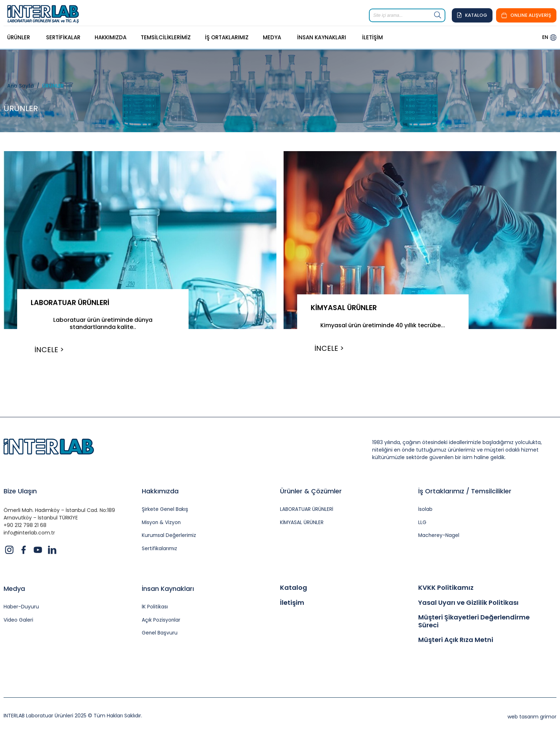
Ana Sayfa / (25, 86)
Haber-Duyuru (21, 609)
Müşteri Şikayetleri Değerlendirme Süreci (474, 623)
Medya (14, 590)
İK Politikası (155, 609)
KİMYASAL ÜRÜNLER (345, 308)
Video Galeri (18, 622)
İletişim (292, 604)
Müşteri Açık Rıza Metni (456, 642)
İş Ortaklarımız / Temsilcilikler (465, 492)
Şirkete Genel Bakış (165, 511)
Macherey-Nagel (439, 537)
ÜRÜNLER (53, 86)
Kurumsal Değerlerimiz (170, 537)
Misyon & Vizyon (162, 524)
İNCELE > (51, 350)
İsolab (425, 511)
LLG (422, 524)
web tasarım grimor (532, 718)
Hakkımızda (160, 492)
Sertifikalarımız (160, 550)
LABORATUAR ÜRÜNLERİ (72, 303)
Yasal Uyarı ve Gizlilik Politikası (468, 604)
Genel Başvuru (160, 635)
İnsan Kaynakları (168, 590)
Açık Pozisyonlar (161, 622)
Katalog (294, 589)
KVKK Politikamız (446, 589)
